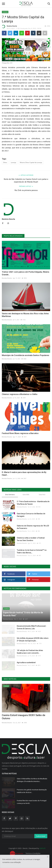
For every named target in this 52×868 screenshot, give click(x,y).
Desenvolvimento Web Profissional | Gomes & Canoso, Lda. (31, 627)
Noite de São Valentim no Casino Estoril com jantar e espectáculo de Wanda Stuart (26, 181)
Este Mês (26, 494)
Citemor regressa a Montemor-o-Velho (20, 394)
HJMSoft (42, 848)
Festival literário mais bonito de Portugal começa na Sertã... (32, 802)
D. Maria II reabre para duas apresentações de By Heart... (24, 474)
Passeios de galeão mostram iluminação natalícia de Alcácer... (32, 791)
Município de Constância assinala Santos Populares (26, 355)
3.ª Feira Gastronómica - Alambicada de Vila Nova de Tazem (33, 503)
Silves (5, 162)
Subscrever (41, 836)
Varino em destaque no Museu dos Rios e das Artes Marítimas (25, 315)
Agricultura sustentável (26, 663)
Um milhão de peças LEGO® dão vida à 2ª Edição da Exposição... (33, 639)
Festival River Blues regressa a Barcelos (20, 433)
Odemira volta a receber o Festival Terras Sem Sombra (31, 539)
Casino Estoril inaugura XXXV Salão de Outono (24, 717)
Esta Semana (10, 494)
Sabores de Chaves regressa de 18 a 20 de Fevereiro (33, 527)
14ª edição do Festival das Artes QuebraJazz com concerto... (30, 652)
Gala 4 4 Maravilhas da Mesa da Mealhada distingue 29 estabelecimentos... (32, 780)
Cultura (5, 12)
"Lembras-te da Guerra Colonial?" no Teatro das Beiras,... (32, 551)
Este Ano (42, 494)
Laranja (13, 162)
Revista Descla (9, 26)
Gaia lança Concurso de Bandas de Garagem (31, 515)
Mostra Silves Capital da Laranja (31, 162)
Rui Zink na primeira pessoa (26, 190)
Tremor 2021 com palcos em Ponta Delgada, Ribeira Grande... (26, 273)
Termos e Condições (33, 853)
